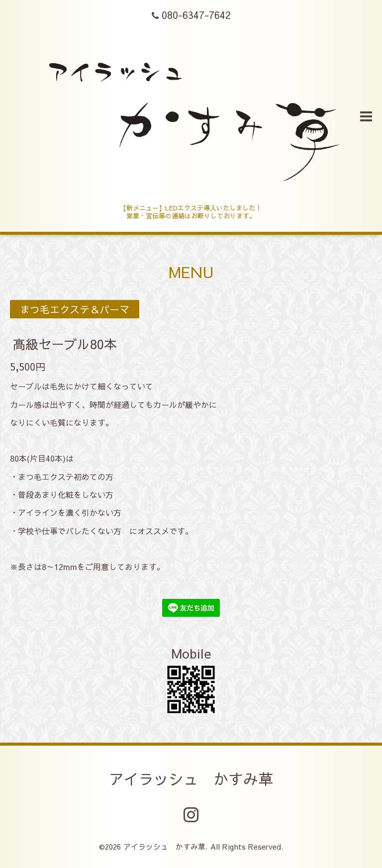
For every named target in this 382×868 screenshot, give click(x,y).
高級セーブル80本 (65, 344)
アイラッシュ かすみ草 (191, 779)
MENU (191, 272)
